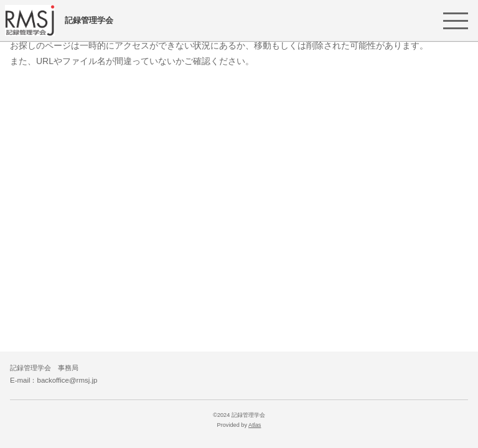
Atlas (255, 425)
